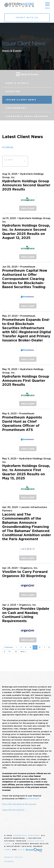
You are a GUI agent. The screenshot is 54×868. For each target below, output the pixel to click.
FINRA (8, 850)
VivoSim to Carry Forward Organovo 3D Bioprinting (25, 574)
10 (10, 652)
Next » (23, 652)
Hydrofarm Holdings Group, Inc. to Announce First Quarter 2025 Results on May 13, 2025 (26, 472)
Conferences (16, 108)
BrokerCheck (33, 799)
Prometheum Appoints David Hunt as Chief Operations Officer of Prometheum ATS (22, 423)
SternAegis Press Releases (27, 116)
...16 (15, 652)
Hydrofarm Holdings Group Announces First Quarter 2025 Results (26, 381)
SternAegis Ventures (26, 835)
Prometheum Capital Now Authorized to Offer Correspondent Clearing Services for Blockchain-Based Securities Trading (25, 279)
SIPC (20, 850)
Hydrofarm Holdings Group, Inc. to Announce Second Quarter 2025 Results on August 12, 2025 (26, 232)
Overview (13, 91)
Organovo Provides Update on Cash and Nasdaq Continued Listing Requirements (26, 615)
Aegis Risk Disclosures (13, 810)
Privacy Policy (14, 857)
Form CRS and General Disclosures (19, 804)
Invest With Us (27, 18)
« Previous (8, 647)
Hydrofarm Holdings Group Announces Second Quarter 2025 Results (26, 185)
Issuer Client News (21, 100)
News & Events (27, 74)
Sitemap (9, 862)
